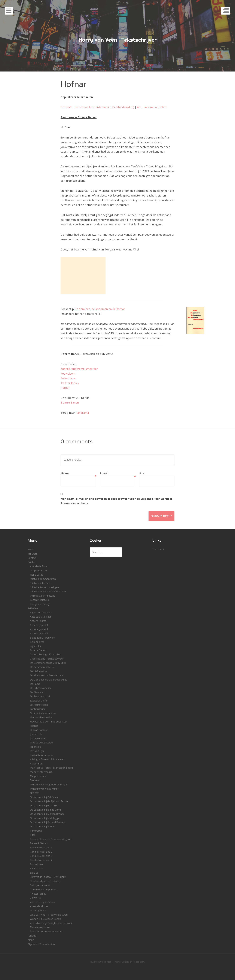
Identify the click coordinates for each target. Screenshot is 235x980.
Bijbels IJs (35, 646)
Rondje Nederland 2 (41, 852)
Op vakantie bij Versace (43, 827)
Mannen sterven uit (41, 772)
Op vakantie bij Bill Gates (44, 797)
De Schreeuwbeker (41, 688)
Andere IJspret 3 (39, 633)
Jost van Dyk (37, 751)
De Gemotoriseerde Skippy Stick (48, 663)
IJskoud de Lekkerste (42, 743)
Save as (34, 873)
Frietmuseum (37, 709)
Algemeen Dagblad (41, 612)
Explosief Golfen (39, 701)
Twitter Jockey (70, 383)
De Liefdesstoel (39, 671)
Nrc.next (66, 107)
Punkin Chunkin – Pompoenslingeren (51, 839)
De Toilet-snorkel (40, 696)
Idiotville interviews (41, 583)
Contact (32, 558)
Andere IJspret (38, 621)
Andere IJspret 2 (39, 629)
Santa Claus (37, 868)
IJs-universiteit (38, 738)
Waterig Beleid (38, 910)
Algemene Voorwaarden (41, 944)
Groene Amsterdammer (43, 713)
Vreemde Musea (39, 906)
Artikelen (33, 608)
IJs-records (36, 734)
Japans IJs (35, 747)
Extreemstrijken (39, 705)
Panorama (150, 107)
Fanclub (32, 936)
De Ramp (35, 684)
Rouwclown (68, 374)
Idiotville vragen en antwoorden (48, 591)
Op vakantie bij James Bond (45, 810)
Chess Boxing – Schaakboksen (47, 659)
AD (139, 107)
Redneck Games (39, 843)
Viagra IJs (35, 898)
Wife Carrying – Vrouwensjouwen (49, 915)
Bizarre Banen (70, 402)
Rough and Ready (40, 604)
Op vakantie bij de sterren (45, 806)
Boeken (32, 562)
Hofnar (65, 388)
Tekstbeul (158, 550)
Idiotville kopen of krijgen (44, 587)
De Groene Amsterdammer (92, 107)
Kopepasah (139, 962)
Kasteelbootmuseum (42, 755)
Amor (31, 940)
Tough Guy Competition (44, 889)
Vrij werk (33, 554)
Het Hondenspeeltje (41, 717)
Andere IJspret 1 (39, 625)
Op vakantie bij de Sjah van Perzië (49, 801)
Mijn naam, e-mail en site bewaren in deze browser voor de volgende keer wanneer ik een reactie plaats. (116, 501)
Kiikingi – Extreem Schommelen (48, 759)
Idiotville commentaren (43, 579)
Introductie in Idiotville (43, 596)
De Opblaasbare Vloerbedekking (48, 680)
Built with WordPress (101, 962)
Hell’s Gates (36, 575)
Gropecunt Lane (39, 570)
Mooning (35, 780)
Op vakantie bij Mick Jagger (45, 818)
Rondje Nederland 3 (41, 856)
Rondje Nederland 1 (41, 847)
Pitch (163, 107)
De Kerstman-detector (42, 667)
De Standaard (38, 692)
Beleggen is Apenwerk (43, 638)
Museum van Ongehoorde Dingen (49, 785)
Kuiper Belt (36, 764)
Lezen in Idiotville (40, 600)
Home (31, 550)
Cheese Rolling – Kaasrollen (46, 654)
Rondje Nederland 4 (41, 860)
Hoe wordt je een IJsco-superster (48, 722)
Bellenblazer (69, 378)
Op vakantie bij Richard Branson (48, 822)
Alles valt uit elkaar (41, 617)
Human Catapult (39, 730)
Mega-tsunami (38, 776)
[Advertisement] (83, 275)
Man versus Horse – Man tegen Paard (51, 768)
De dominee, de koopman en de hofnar (100, 309)
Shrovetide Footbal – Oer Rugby (48, 877)
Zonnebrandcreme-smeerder (79, 369)
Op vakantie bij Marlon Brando (47, 814)
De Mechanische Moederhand (47, 675)
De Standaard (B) (123, 107)
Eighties (125, 962)
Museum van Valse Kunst (44, 789)
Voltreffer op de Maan (42, 902)
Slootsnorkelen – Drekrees (45, 881)
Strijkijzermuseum (40, 885)
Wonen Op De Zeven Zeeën (45, 919)
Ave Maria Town (39, 566)
